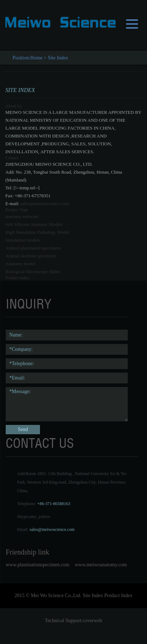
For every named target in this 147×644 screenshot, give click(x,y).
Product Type (17, 210)
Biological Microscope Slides (33, 272)
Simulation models (23, 240)
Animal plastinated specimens (33, 248)
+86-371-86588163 (54, 504)
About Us (14, 106)
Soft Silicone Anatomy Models (34, 224)
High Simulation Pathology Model (37, 232)
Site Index (58, 58)
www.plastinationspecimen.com (38, 565)
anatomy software (22, 216)
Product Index (17, 278)
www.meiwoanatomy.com (101, 565)
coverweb (92, 621)
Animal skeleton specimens (31, 256)
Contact (12, 158)
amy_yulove (39, 517)
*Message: (67, 404)
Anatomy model (20, 264)
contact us (40, 443)
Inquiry (29, 304)
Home (36, 58)
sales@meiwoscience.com (45, 204)
